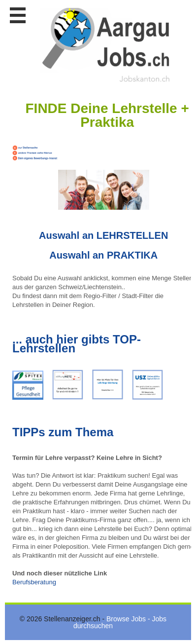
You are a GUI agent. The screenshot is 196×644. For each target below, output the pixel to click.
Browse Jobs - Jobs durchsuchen (120, 622)
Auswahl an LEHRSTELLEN (103, 235)
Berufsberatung (34, 582)
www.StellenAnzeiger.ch (106, 45)
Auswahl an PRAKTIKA (103, 255)
